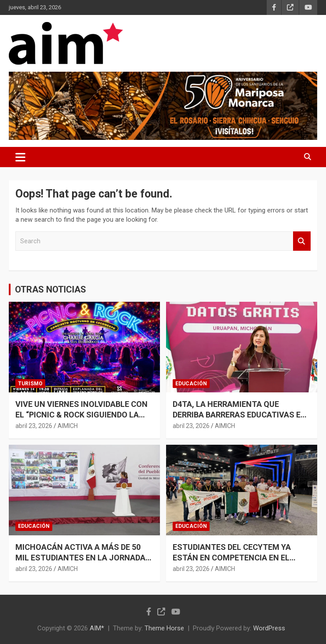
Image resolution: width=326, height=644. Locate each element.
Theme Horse (164, 628)
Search (302, 241)
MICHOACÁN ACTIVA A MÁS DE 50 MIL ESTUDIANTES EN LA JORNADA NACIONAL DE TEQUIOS (80, 557)
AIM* (97, 628)
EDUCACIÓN (191, 384)
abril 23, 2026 (34, 426)
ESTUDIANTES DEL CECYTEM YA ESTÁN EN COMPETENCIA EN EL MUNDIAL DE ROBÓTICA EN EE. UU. (235, 557)
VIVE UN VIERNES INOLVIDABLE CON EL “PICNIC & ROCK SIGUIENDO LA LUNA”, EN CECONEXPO (81, 414)
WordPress (269, 628)
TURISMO (30, 384)
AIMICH (68, 426)
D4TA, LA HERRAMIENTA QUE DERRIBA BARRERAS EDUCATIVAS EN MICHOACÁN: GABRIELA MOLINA (239, 414)
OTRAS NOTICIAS (51, 289)
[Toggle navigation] (20, 157)
